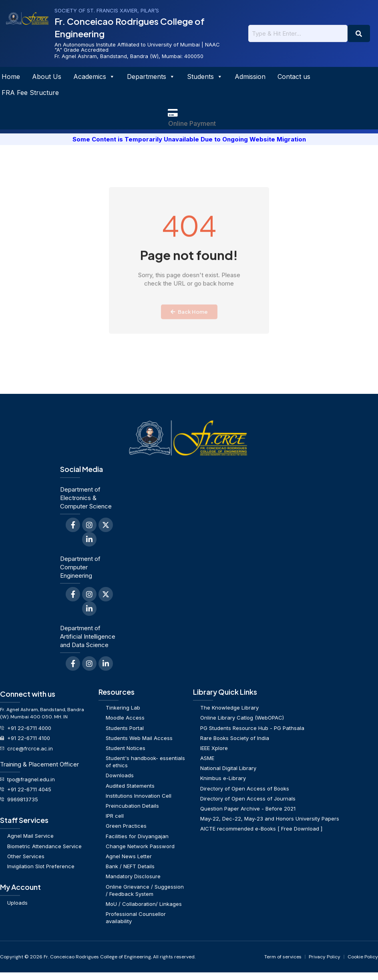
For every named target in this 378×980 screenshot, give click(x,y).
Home (11, 77)
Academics (94, 77)
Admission (250, 77)
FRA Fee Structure (30, 93)
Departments (151, 77)
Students (205, 77)
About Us (47, 77)
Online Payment (192, 123)
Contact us (294, 77)
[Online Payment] (173, 113)
